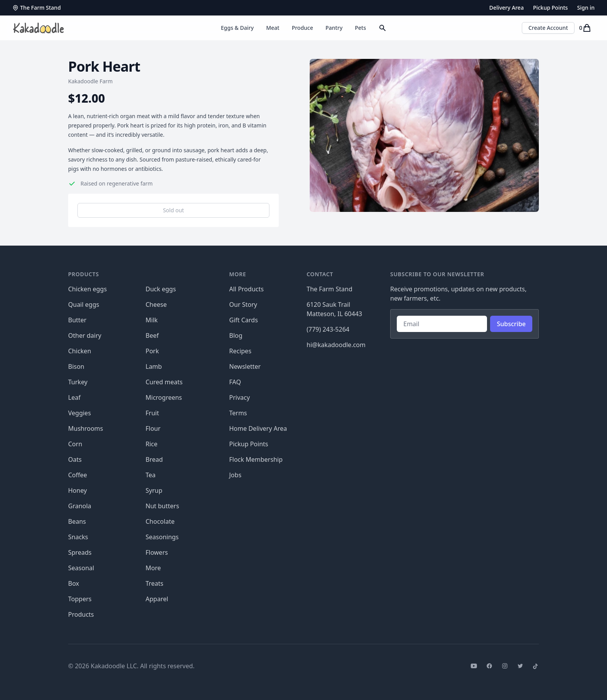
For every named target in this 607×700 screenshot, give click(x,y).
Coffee (78, 475)
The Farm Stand (37, 8)
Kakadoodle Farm (90, 81)
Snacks (78, 537)
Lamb (154, 366)
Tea (151, 475)
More (153, 568)
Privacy (239, 397)
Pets (361, 28)
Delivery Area (507, 8)
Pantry (334, 28)
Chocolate (160, 521)
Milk (152, 320)
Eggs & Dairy (237, 28)
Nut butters (162, 506)
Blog (236, 335)
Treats (154, 583)
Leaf (74, 397)
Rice (152, 444)
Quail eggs (84, 304)
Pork (152, 351)
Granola (80, 506)
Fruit (152, 413)
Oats (75, 459)
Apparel (157, 599)
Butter (77, 320)
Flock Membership (256, 459)
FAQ (235, 382)
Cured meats (164, 382)
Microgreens (164, 397)
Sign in (586, 8)
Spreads (80, 552)
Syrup (154, 490)
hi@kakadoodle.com (336, 345)
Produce (303, 28)
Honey (77, 490)
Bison (76, 366)
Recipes (240, 351)
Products (81, 614)
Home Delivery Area (258, 428)
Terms (238, 413)
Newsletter (245, 366)
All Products (246, 289)
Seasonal (81, 568)
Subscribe (511, 324)
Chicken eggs (87, 289)
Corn (75, 444)
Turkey (78, 382)
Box (74, 583)
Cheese (156, 304)
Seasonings (162, 537)
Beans (77, 521)
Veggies (80, 413)
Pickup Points (550, 8)
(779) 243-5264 (328, 329)
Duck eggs (161, 289)
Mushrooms (86, 428)
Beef (152, 335)
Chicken (80, 351)
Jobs (235, 475)
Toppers (80, 599)
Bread (154, 459)
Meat (273, 28)
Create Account (548, 28)
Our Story (243, 304)
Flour (153, 428)
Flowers (157, 552)
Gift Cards (243, 320)
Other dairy (85, 335)
